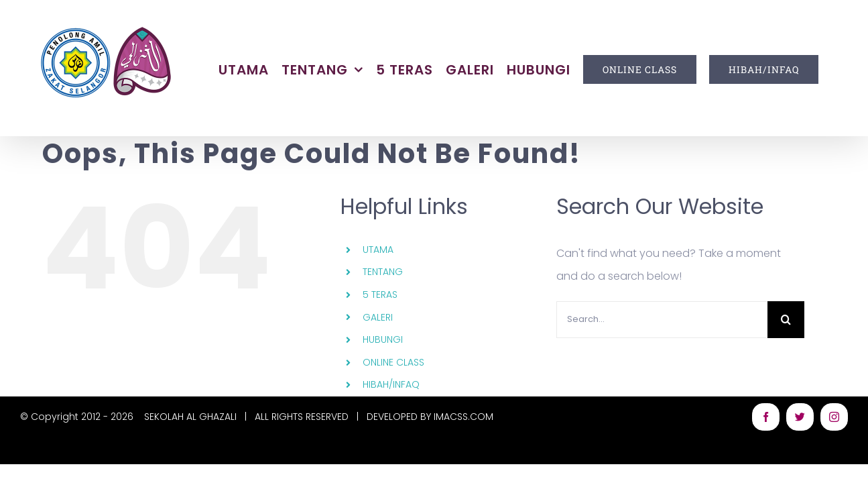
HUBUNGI (383, 339)
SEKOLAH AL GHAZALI (190, 417)
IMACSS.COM (463, 417)
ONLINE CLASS (393, 362)
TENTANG (383, 272)
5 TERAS (380, 294)
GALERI (378, 317)
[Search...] (662, 320)
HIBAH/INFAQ (391, 384)
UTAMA (378, 250)
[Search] (786, 320)
